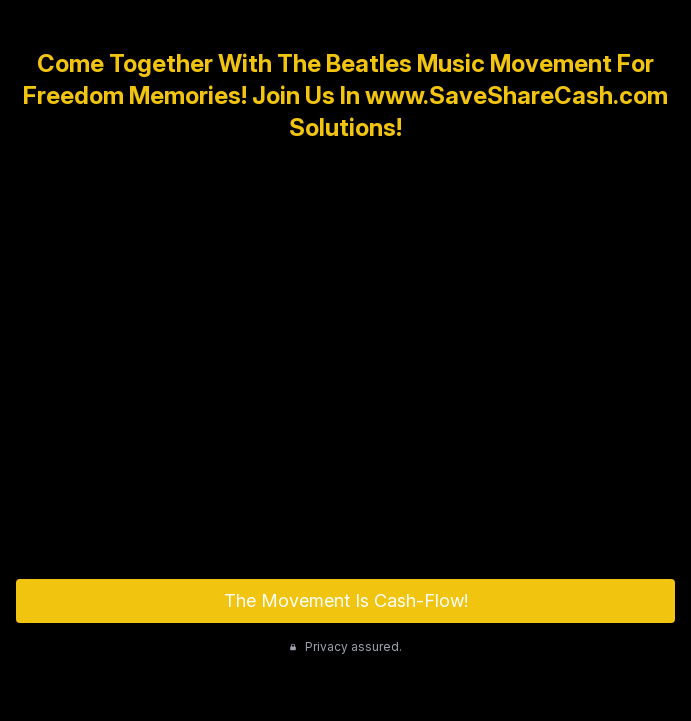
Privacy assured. (345, 646)
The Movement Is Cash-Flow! (346, 600)
